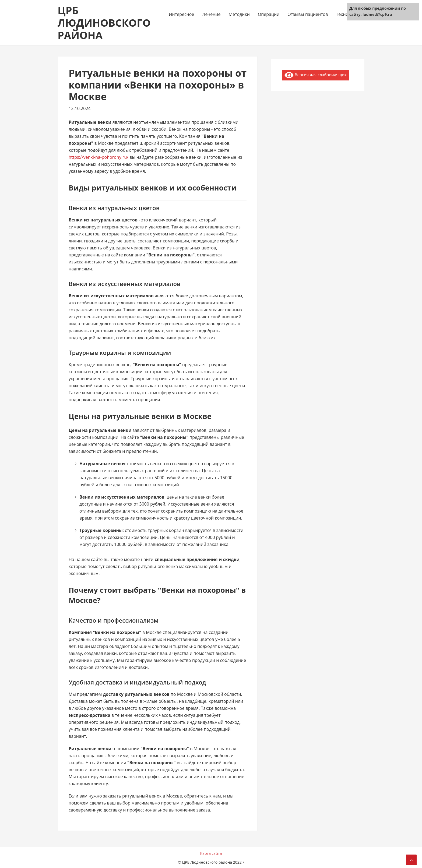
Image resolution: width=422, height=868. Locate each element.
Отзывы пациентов (308, 14)
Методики (239, 14)
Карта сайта (211, 853)
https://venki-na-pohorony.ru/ (99, 157)
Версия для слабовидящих (316, 75)
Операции (269, 14)
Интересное (181, 14)
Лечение (211, 14)
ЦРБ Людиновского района (104, 23)
